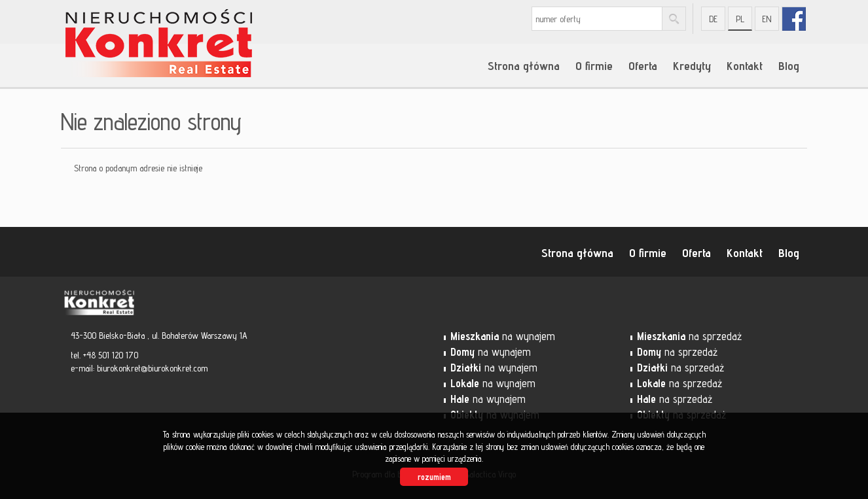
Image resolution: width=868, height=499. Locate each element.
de (713, 19)
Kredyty (692, 65)
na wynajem (503, 336)
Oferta (643, 65)
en (767, 19)
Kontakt (745, 65)
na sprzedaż (689, 336)
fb (794, 19)
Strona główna (524, 65)
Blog (789, 65)
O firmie (594, 65)
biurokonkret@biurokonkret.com (152, 368)
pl (740, 19)
